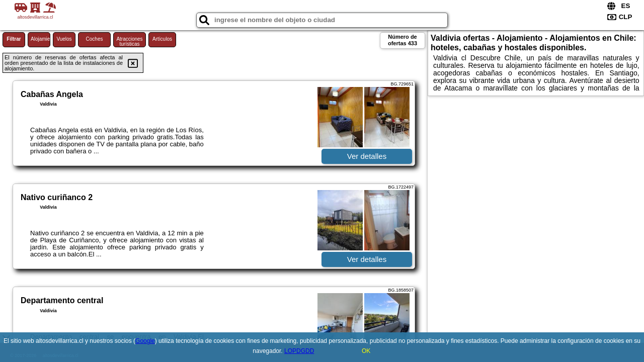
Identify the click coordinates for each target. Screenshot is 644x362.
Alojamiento (41, 39)
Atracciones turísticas (129, 41)
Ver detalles (367, 156)
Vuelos (64, 39)
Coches (95, 39)
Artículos (162, 39)
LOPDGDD (299, 351)
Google (145, 341)
